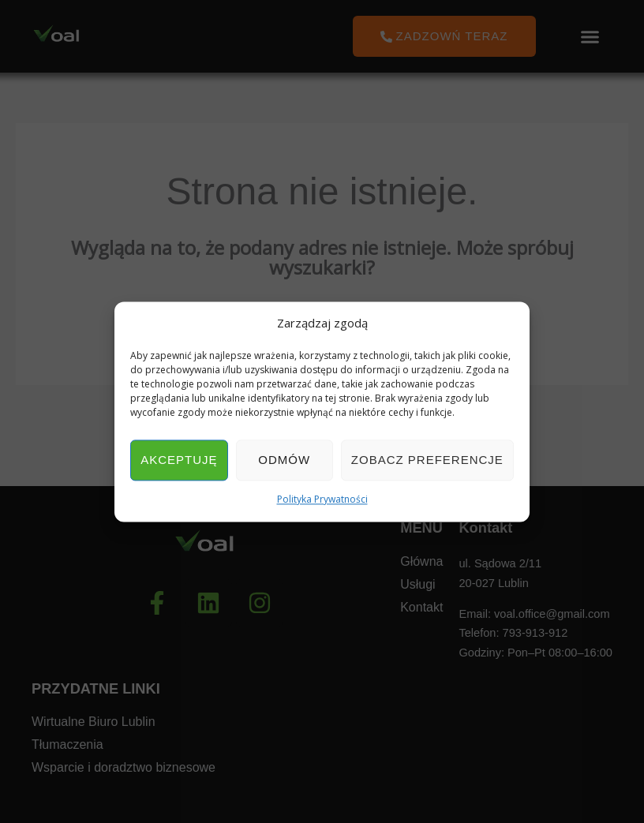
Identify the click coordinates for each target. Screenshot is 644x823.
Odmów (284, 460)
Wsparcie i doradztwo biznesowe (124, 768)
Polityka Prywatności (322, 500)
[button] (590, 36)
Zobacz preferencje (427, 460)
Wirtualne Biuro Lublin (94, 722)
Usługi (417, 585)
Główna (421, 561)
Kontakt (421, 608)
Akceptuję (179, 460)
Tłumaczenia (67, 745)
